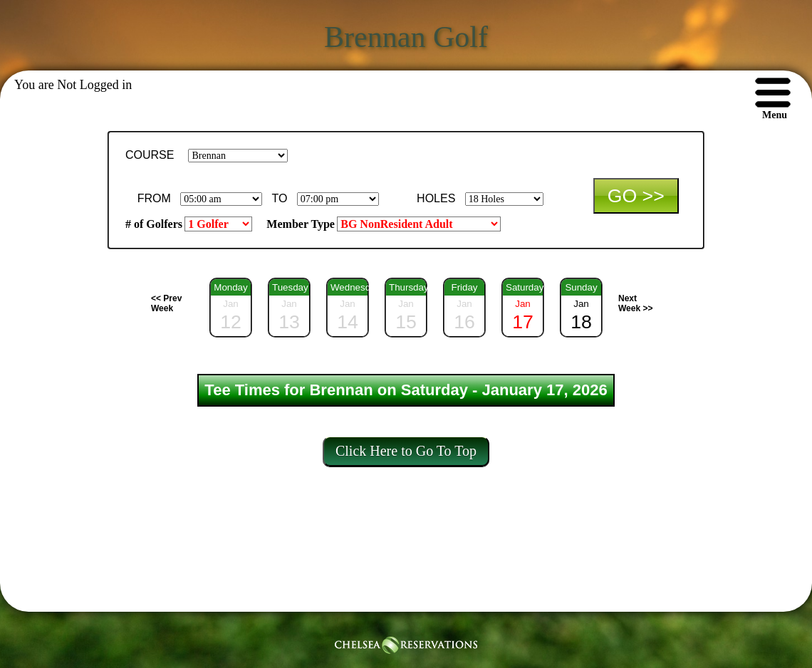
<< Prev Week (166, 303)
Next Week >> (635, 303)
